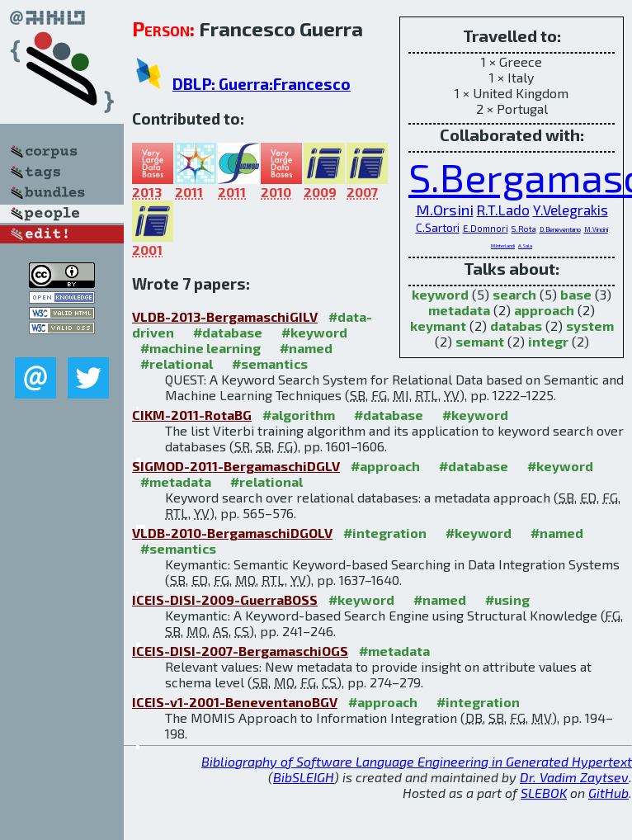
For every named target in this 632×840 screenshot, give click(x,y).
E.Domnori (486, 228)
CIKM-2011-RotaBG (192, 415)
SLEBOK (544, 793)
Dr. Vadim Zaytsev (574, 777)
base (576, 294)
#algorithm (299, 415)
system (590, 326)
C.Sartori (438, 228)
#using (507, 599)
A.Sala (525, 245)
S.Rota (524, 229)
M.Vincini (596, 230)
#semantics (270, 363)
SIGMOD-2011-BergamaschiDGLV (236, 466)
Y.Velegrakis (571, 210)
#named (306, 348)
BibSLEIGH (304, 777)
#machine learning (200, 348)
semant (480, 341)
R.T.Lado (503, 210)
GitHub (608, 793)
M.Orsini (445, 210)
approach (544, 310)
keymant (438, 326)
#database (228, 332)
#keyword (314, 332)
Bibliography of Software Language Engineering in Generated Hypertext (417, 761)
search (514, 294)
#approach (385, 466)
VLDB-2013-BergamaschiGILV (225, 316)
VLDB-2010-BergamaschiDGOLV (232, 533)
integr (548, 341)
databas (516, 326)
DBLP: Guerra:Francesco (262, 84)
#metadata (176, 481)
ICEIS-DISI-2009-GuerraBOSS (225, 599)
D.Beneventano (560, 230)
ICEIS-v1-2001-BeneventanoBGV (235, 702)
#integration (385, 533)
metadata (459, 310)
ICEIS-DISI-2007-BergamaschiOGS (240, 651)
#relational (177, 363)
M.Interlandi (503, 245)
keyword (440, 294)
